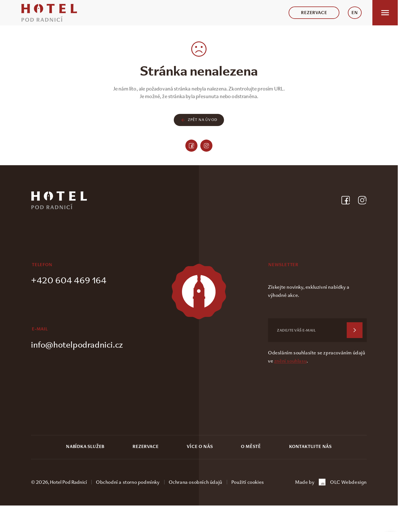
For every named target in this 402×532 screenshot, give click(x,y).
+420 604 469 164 (69, 280)
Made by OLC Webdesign (331, 482)
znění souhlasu (290, 361)
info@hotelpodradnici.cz (77, 345)
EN (355, 13)
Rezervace (314, 13)
